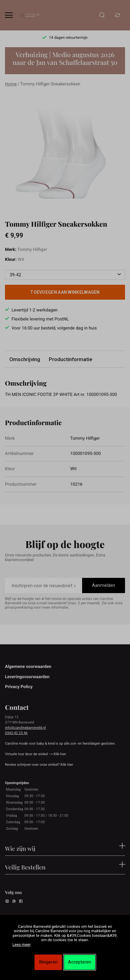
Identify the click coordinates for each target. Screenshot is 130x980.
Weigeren (48, 962)
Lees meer (21, 945)
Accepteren (80, 962)
